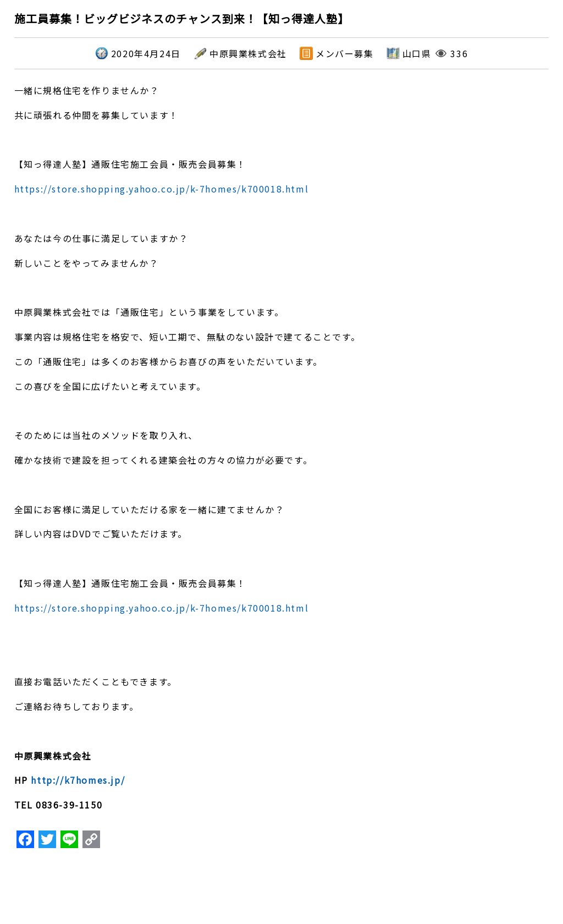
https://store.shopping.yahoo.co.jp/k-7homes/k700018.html (162, 189)
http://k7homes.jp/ (78, 780)
